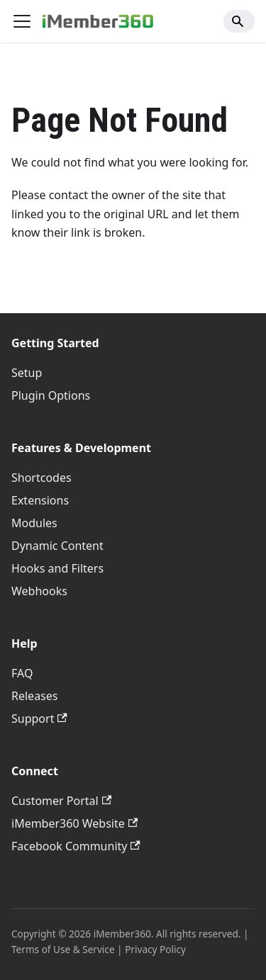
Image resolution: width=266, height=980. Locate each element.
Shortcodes (41, 478)
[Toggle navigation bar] (22, 21)
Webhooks (39, 591)
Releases (34, 696)
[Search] (239, 21)
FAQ (22, 673)
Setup (27, 373)
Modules (34, 523)
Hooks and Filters (57, 568)
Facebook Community (76, 846)
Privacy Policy (155, 949)
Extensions (40, 500)
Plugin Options (51, 395)
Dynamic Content (57, 546)
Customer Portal (61, 801)
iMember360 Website (74, 823)
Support (39, 719)
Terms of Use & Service (63, 949)
